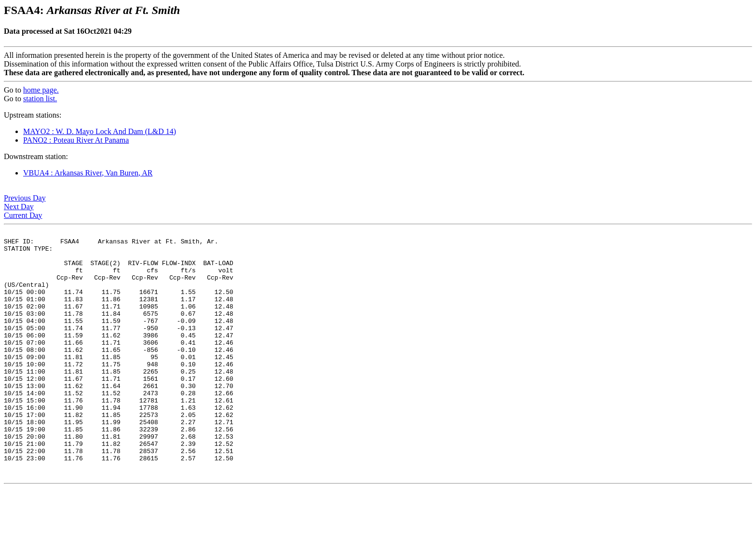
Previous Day (25, 198)
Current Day (23, 215)
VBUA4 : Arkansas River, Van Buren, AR (88, 173)
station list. (40, 99)
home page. (41, 90)
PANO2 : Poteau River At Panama (76, 140)
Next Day (19, 207)
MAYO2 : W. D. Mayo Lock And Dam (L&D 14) (100, 131)
